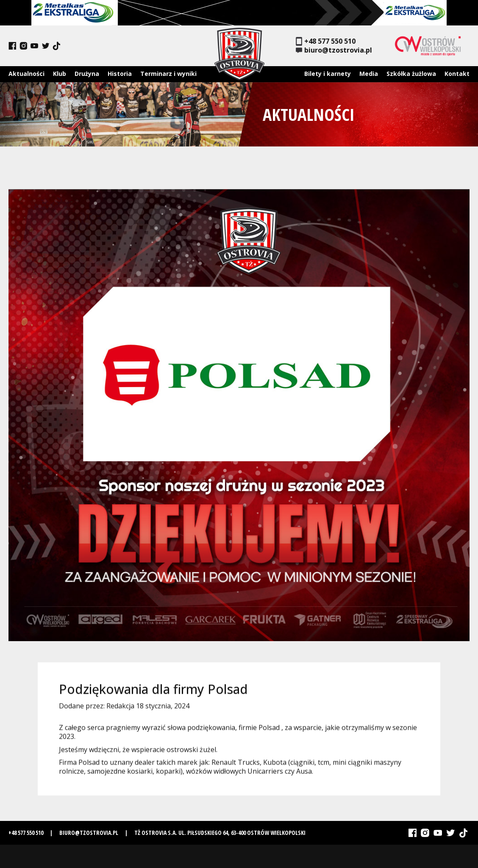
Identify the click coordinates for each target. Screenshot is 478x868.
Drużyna (87, 74)
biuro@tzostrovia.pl (334, 50)
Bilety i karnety (328, 74)
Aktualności (26, 74)
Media (369, 74)
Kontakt (457, 74)
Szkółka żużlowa (411, 74)
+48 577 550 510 (326, 41)
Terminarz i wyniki (168, 74)
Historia (120, 74)
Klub (60, 74)
